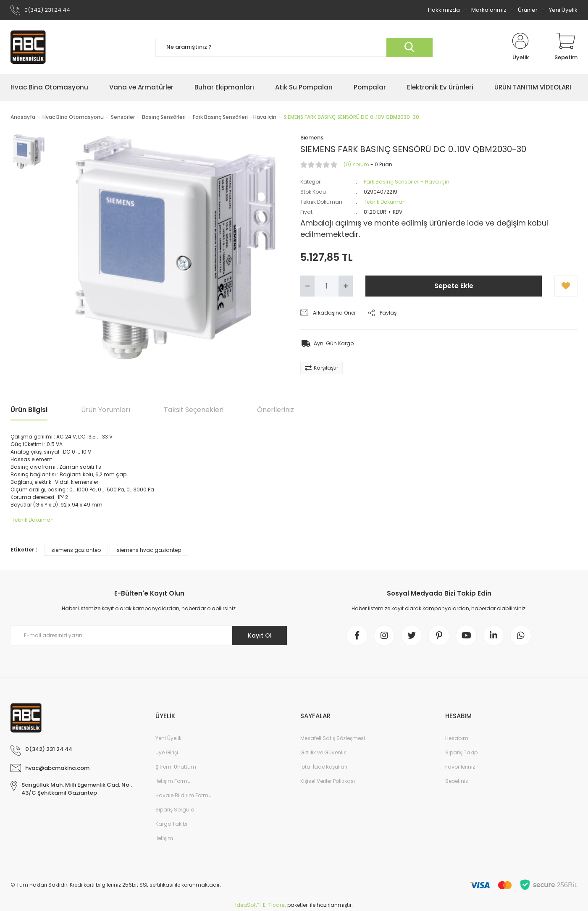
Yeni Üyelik (563, 10)
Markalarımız (489, 10)
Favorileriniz (460, 767)
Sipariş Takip (461, 752)
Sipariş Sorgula (175, 810)
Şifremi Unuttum (176, 767)
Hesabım (457, 738)
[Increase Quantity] (346, 286)
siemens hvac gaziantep (149, 550)
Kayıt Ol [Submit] (260, 635)
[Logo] (28, 47)
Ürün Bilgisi (29, 410)
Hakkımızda (444, 10)
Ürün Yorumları (106, 410)
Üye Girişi (167, 752)
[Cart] (566, 47)
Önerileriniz (276, 410)
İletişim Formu (173, 781)
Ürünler (528, 10)
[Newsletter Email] (149, 635)
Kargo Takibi (171, 824)
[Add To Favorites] (566, 286)
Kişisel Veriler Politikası (328, 781)
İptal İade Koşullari (324, 767)
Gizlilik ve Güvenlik (323, 752)
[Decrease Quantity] (307, 286)
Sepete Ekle (454, 286)
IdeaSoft (247, 905)
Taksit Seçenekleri (194, 410)
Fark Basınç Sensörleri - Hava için (407, 182)
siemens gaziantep (76, 550)
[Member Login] (520, 47)
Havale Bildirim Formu (184, 795)
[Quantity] (327, 286)
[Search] (294, 47)
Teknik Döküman (385, 202)
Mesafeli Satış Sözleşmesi (333, 738)
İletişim (164, 838)
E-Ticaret (274, 905)
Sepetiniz (457, 781)
